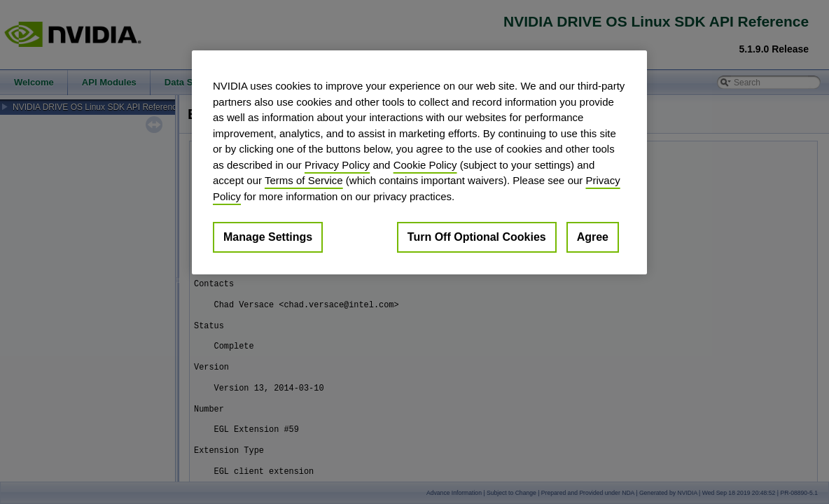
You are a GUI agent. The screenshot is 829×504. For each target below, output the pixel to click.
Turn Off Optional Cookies (477, 237)
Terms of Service (304, 180)
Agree (593, 237)
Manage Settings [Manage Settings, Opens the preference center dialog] (268, 237)
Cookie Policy (425, 165)
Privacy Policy (337, 165)
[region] (419, 162)
